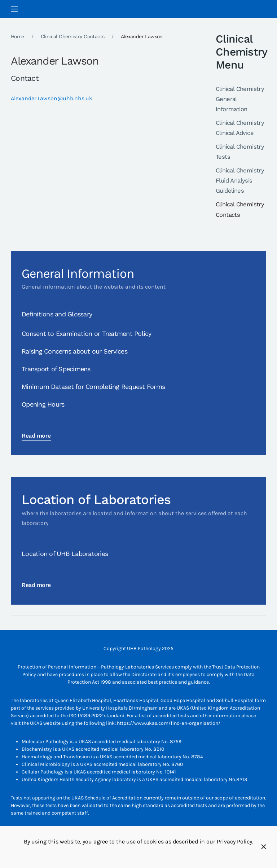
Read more (36, 436)
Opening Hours (43, 404)
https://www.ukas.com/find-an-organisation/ (169, 723)
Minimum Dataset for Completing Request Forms (93, 387)
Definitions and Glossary (57, 314)
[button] (14, 9)
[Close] (264, 847)
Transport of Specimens (56, 369)
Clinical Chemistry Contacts (240, 209)
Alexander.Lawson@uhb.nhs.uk (52, 98)
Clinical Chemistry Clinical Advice (240, 128)
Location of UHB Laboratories (65, 554)
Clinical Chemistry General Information (240, 99)
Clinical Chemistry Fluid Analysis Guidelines (240, 181)
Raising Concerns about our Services (74, 351)
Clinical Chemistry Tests (240, 152)
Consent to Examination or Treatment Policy (87, 334)
